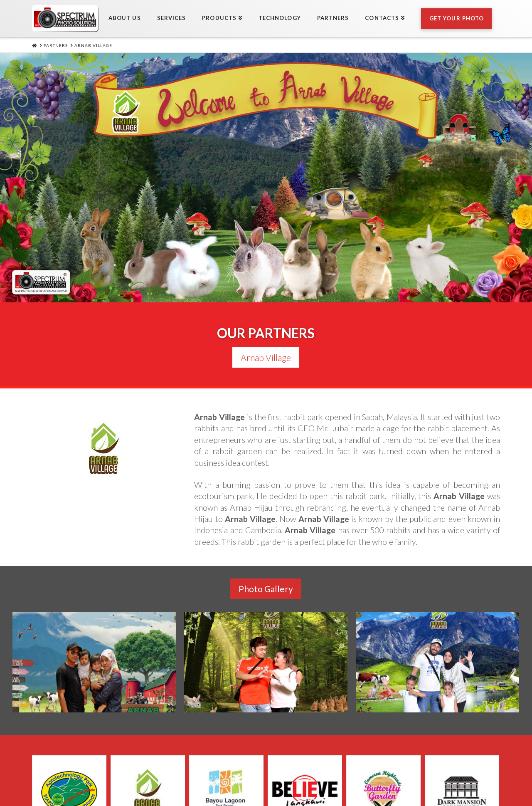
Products (236, 778)
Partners (337, 778)
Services (193, 778)
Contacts (382, 778)
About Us (150, 778)
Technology (287, 778)
